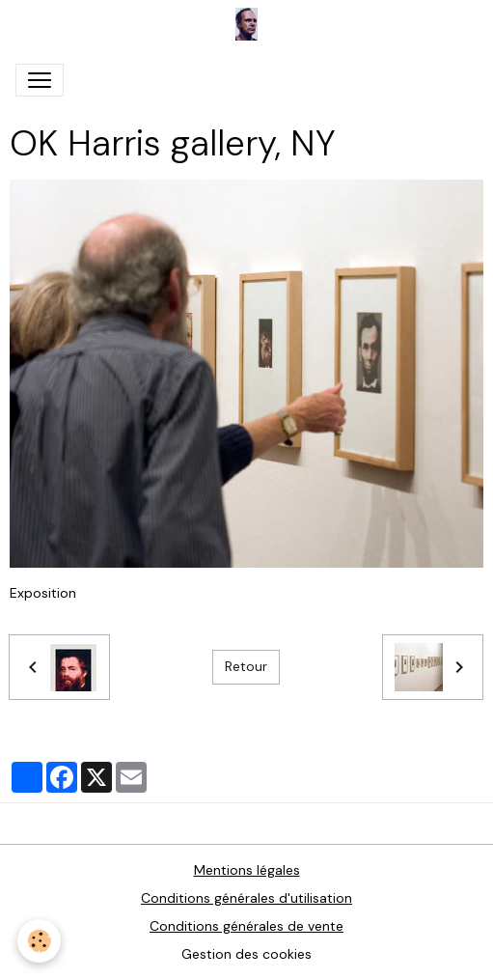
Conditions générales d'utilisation (246, 898)
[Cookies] (39, 941)
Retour (246, 666)
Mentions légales (247, 870)
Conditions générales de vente (246, 926)
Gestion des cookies (246, 954)
